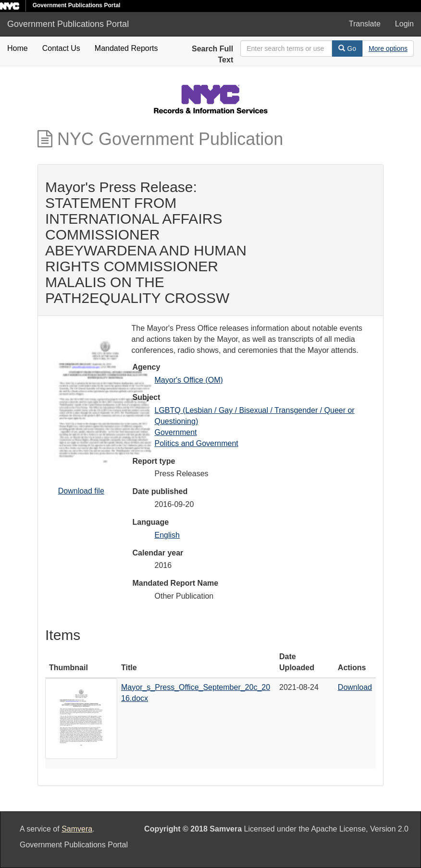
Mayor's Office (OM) (189, 380)
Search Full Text (212, 54)
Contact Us (61, 48)
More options (388, 48)
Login (404, 24)
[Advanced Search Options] (388, 48)
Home (18, 48)
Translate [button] (365, 24)
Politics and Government (197, 443)
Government (176, 432)
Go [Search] (347, 48)
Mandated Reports (126, 48)
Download (355, 687)
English (167, 535)
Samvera (77, 829)
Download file (81, 491)
